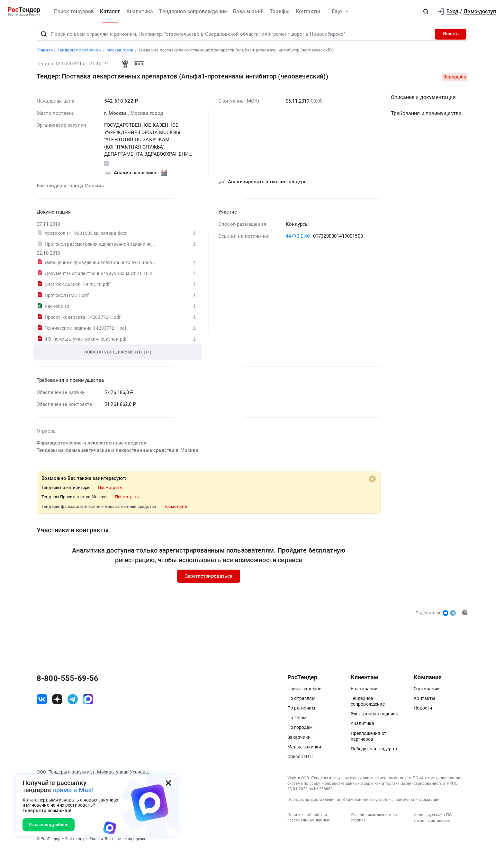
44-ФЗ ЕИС (298, 239)
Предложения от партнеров (369, 739)
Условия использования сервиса (374, 820)
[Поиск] (44, 37)
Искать (451, 37)
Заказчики (299, 740)
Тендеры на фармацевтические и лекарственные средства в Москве (117, 453)
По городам (300, 730)
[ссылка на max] (88, 702)
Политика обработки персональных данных (309, 820)
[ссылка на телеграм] (73, 702)
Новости (423, 710)
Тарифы (280, 11)
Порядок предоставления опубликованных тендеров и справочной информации (363, 802)
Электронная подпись (374, 717)
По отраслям (301, 701)
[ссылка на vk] (42, 702)
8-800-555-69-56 (67, 681)
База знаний (248, 11)
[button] (426, 12)
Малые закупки (304, 749)
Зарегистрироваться (209, 579)
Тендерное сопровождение (193, 11)
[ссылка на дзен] (57, 702)
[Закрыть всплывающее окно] (168, 783)
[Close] (372, 481)
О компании (427, 691)
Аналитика (140, 11)
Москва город (147, 116)
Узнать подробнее (49, 825)
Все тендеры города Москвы (70, 188)
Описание (423, 100)
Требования (426, 116)
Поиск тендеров (74, 11)
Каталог (110, 11)
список (444, 824)
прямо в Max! (73, 790)
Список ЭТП (300, 759)
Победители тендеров (374, 751)
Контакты (308, 11)
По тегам (297, 720)
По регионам (301, 710)
